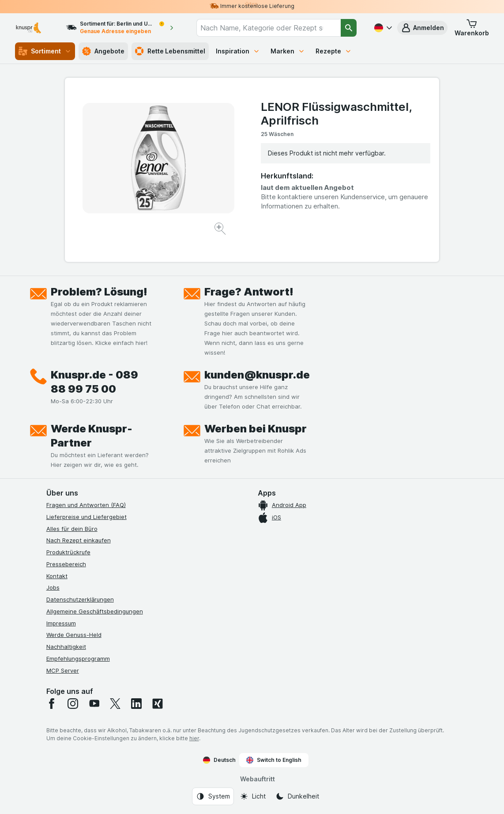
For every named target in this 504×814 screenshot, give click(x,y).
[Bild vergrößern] (221, 230)
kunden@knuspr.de (257, 375)
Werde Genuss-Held (74, 635)
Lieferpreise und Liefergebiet (87, 517)
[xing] (158, 704)
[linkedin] (136, 704)
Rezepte (334, 51)
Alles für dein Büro (72, 529)
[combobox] (269, 28)
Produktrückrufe (68, 552)
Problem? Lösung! (99, 292)
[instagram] (73, 704)
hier (194, 738)
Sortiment (45, 51)
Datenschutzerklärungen (80, 599)
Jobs (53, 587)
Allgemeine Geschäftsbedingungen (95, 611)
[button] (422, 28)
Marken (288, 51)
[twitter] (115, 704)
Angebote (103, 51)
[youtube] (94, 704)
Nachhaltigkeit (66, 647)
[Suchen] (349, 28)
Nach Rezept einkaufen (79, 540)
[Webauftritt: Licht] (253, 796)
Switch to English (274, 760)
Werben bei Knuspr (256, 429)
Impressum (61, 623)
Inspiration (238, 51)
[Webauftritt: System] (213, 796)
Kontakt (57, 576)
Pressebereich (66, 564)
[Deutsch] (382, 28)
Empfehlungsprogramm (78, 659)
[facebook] (52, 704)
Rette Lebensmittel (170, 51)
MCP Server (63, 670)
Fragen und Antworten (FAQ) (86, 505)
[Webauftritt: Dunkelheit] (297, 796)
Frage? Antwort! (249, 292)
